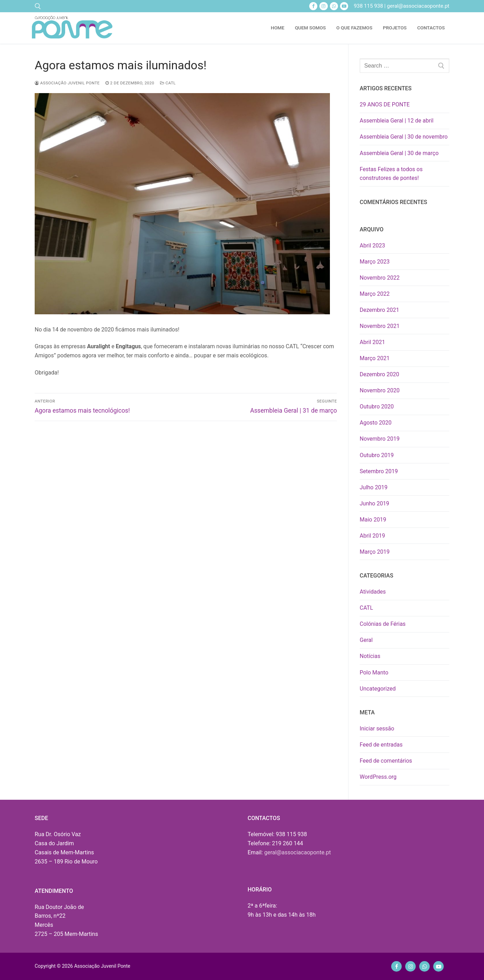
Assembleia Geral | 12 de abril (397, 121)
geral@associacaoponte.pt (297, 852)
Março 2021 (375, 358)
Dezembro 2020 (379, 374)
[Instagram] (323, 6)
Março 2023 (375, 262)
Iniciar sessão (377, 729)
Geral (366, 640)
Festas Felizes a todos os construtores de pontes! (391, 174)
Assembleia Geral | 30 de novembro (404, 137)
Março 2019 (375, 552)
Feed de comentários (386, 761)
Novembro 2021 (380, 326)
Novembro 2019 (380, 439)
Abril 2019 (372, 536)
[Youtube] (344, 6)
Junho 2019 (374, 503)
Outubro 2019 (377, 455)
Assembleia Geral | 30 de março (399, 153)
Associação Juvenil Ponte (67, 83)
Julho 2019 (374, 487)
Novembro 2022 (380, 278)
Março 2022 (375, 294)
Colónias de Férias (383, 624)
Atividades (373, 592)
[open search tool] (38, 6)
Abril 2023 (372, 246)
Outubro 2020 (377, 407)
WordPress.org (378, 777)
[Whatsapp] (334, 6)
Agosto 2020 (376, 423)
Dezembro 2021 (379, 310)
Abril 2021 (372, 342)
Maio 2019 (373, 520)
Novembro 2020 (380, 390)
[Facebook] (313, 6)
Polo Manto (374, 673)
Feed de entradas (381, 745)
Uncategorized (378, 689)
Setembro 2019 (379, 471)
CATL (168, 83)
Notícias (370, 656)
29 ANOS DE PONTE (385, 104)
